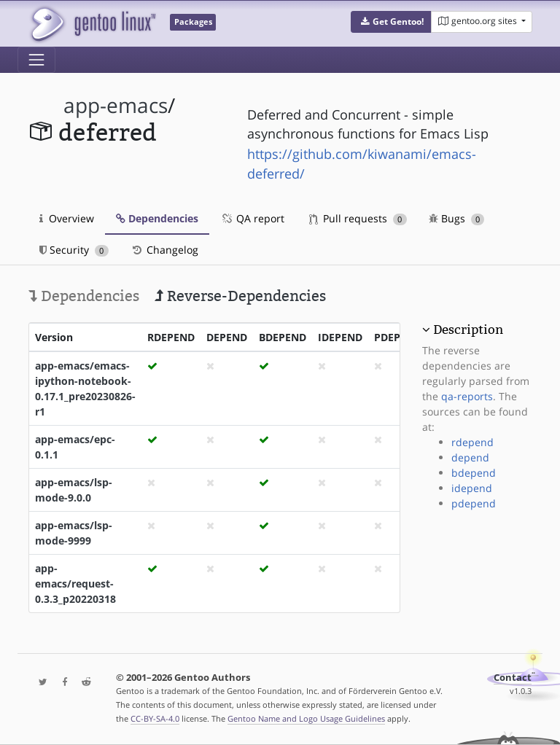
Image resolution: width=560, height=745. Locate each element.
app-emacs (116, 105)
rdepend (472, 442)
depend (470, 457)
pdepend (474, 503)
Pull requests (358, 218)
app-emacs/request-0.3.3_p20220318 (75, 584)
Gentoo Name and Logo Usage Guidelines (306, 718)
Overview (67, 218)
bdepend (474, 473)
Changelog (164, 250)
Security (74, 250)
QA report (252, 218)
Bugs (457, 218)
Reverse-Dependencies (240, 296)
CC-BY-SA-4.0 (155, 718)
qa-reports (467, 396)
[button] (391, 22)
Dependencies (157, 218)
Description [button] (468, 329)
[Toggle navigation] (36, 60)
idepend (472, 488)
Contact (513, 678)
